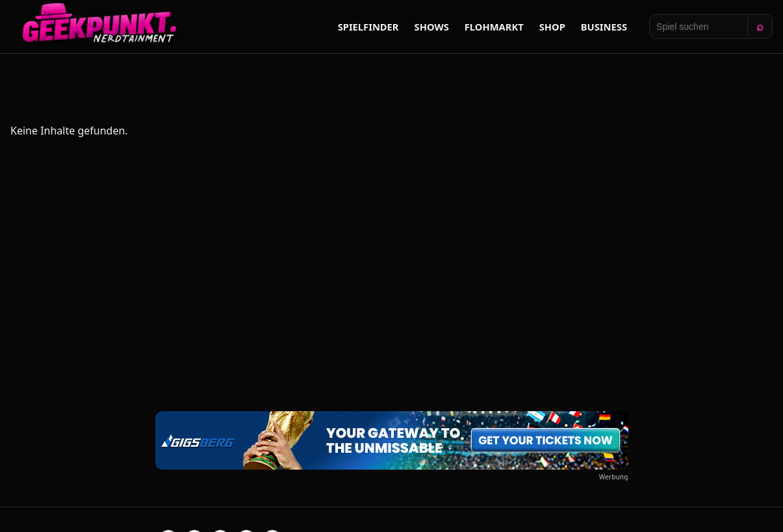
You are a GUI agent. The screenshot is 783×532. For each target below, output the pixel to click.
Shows (432, 27)
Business (604, 27)
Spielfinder (368, 27)
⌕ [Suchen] (760, 27)
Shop (552, 27)
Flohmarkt (494, 27)
